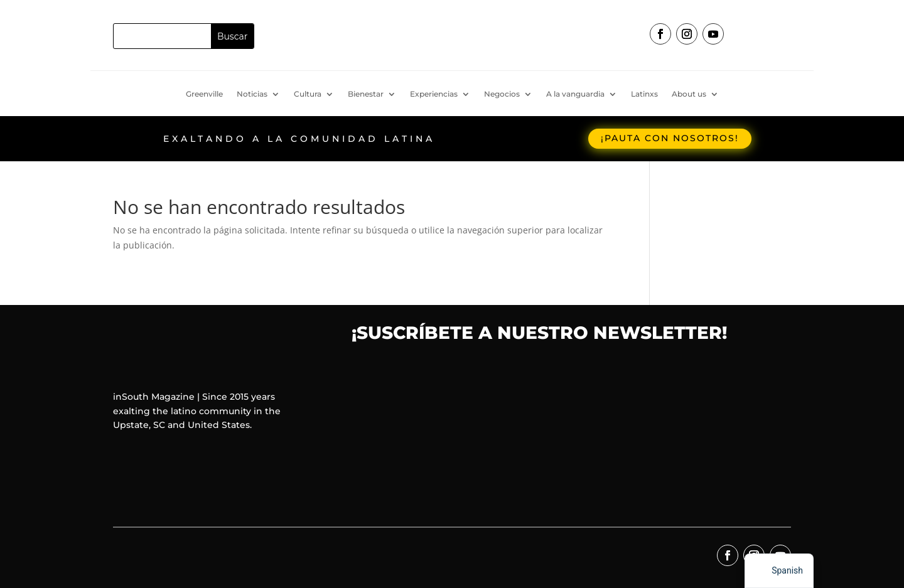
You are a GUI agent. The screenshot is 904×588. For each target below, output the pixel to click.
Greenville (204, 94)
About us (689, 94)
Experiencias (434, 94)
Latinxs (644, 94)
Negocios (502, 94)
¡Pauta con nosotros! (670, 138)
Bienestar (366, 94)
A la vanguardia (575, 94)
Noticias (252, 94)
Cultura (308, 94)
